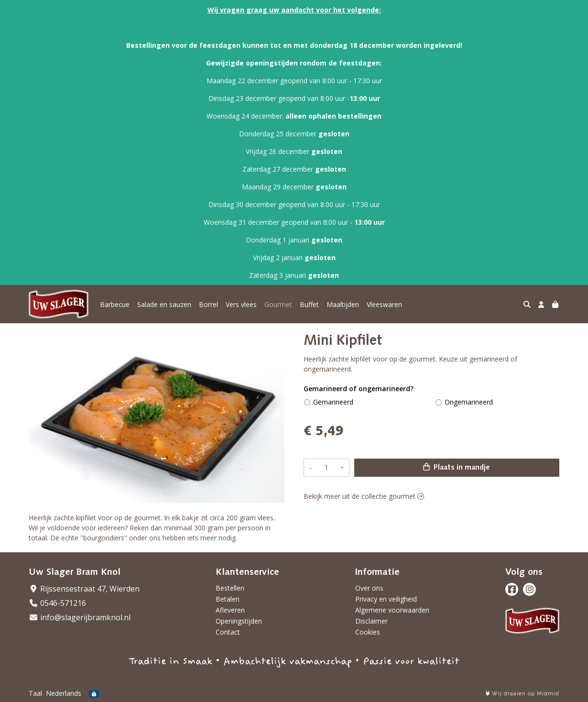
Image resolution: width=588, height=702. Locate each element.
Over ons (369, 588)
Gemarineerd (333, 402)
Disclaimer (371, 621)
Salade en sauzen (164, 304)
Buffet (309, 304)
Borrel (208, 304)
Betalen (228, 599)
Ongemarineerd (469, 402)
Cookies (368, 632)
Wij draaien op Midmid (523, 694)
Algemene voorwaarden (392, 610)
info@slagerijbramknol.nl (80, 617)
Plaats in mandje (457, 467)
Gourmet (278, 304)
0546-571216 (57, 603)
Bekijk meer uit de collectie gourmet (364, 496)
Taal (35, 693)
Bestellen (230, 588)
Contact (228, 632)
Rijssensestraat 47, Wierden (84, 589)
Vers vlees (241, 304)
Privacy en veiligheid (386, 599)
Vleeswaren (384, 304)
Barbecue (115, 304)
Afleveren (230, 610)
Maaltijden (343, 304)
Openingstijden (239, 621)
